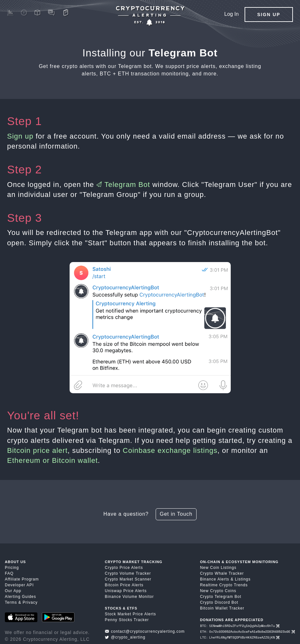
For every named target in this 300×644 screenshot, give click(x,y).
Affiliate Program (22, 579)
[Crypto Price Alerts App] (150, 16)
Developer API (19, 585)
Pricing (12, 568)
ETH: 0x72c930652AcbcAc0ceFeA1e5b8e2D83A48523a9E (247, 632)
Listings (243, 579)
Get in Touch (176, 514)
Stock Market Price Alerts (130, 614)
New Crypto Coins (218, 591)
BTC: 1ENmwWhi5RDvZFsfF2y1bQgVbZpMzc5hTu (240, 626)
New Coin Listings (218, 568)
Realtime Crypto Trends (224, 585)
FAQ (9, 573)
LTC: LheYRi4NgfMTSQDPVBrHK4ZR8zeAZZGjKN (240, 637)
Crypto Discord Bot (219, 602)
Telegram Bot (123, 185)
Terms (11, 602)
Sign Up (269, 15)
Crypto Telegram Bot (221, 597)
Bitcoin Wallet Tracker (222, 608)
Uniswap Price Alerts (126, 591)
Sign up (20, 136)
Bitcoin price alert (37, 450)
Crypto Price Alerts (124, 568)
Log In (231, 14)
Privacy (30, 602)
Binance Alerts (215, 579)
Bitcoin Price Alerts (124, 585)
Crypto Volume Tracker (128, 573)
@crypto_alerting (125, 637)
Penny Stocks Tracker (127, 620)
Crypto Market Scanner (128, 579)
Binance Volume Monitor (129, 597)
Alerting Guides (20, 597)
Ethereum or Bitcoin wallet (53, 460)
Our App (13, 591)
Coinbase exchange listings (170, 450)
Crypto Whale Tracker (222, 573)
